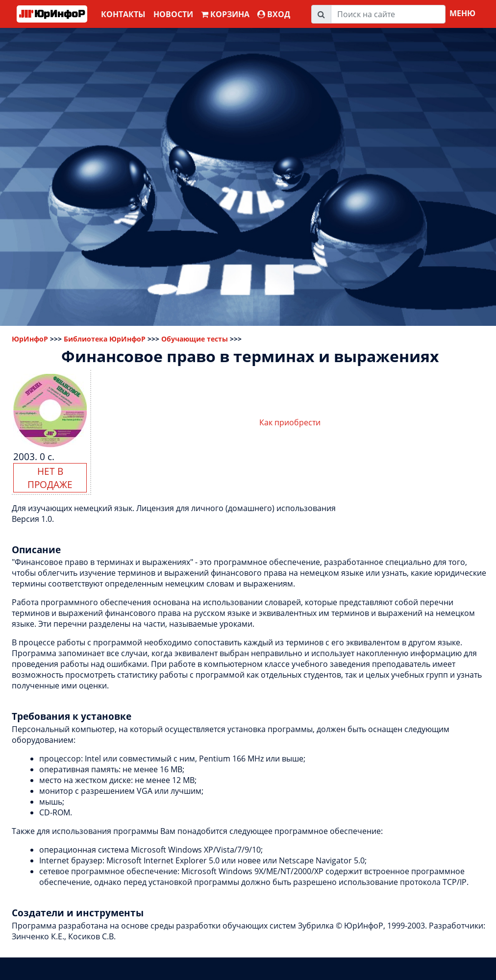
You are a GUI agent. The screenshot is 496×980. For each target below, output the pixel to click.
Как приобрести (290, 422)
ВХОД (274, 14)
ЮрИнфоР (30, 339)
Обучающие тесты (195, 339)
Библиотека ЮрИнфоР (105, 339)
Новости (173, 14)
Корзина (225, 14)
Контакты (123, 14)
